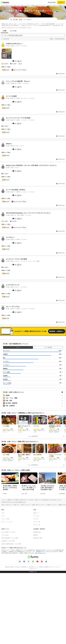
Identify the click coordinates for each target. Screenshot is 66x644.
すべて (18, 347)
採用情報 (24, 567)
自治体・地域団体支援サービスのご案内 (11, 544)
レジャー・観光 (5, 519)
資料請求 (36, 535)
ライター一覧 (37, 522)
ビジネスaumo (5, 535)
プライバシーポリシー (55, 567)
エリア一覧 (36, 516)
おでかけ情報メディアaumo (8, 532)
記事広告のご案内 (38, 538)
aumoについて (34, 569)
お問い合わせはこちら (40, 553)
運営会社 (7, 567)
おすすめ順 (13, 31)
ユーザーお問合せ (39, 567)
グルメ (3, 516)
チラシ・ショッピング (7, 522)
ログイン (61, 2)
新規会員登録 (52, 2)
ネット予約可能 (48, 347)
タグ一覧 (36, 519)
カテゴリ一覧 (37, 525)
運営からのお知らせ (16, 567)
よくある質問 (30, 567)
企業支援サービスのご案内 (8, 541)
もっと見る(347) (33, 436)
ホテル (3, 513)
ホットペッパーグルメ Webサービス (17, 502)
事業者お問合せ (37, 532)
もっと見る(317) (33, 465)
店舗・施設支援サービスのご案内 (10, 538)
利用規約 (47, 567)
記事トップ (36, 513)
